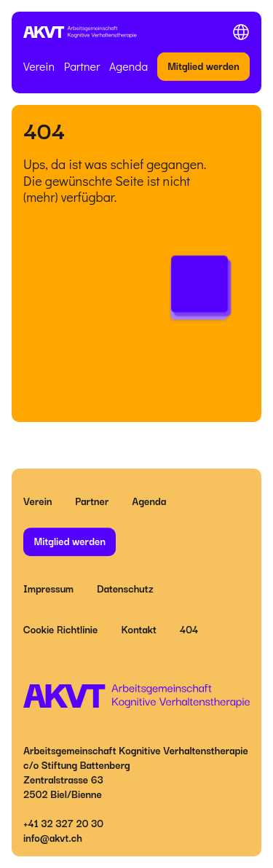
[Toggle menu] (241, 32)
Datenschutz (125, 588)
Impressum (48, 588)
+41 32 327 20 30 (63, 823)
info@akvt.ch (53, 837)
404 (189, 629)
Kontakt (138, 629)
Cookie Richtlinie (60, 629)
